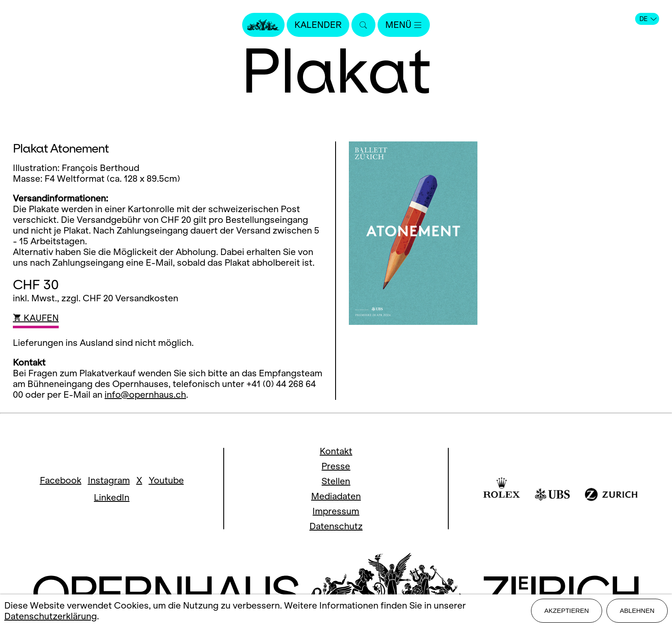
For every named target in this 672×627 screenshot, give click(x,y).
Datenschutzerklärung (51, 616)
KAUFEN (36, 318)
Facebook (61, 480)
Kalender (318, 25)
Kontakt (336, 451)
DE (648, 19)
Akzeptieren (567, 610)
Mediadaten (336, 496)
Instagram (109, 480)
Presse (336, 466)
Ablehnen (637, 610)
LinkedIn (112, 497)
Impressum (336, 511)
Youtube (166, 480)
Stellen (336, 481)
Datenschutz (336, 526)
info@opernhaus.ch (145, 394)
